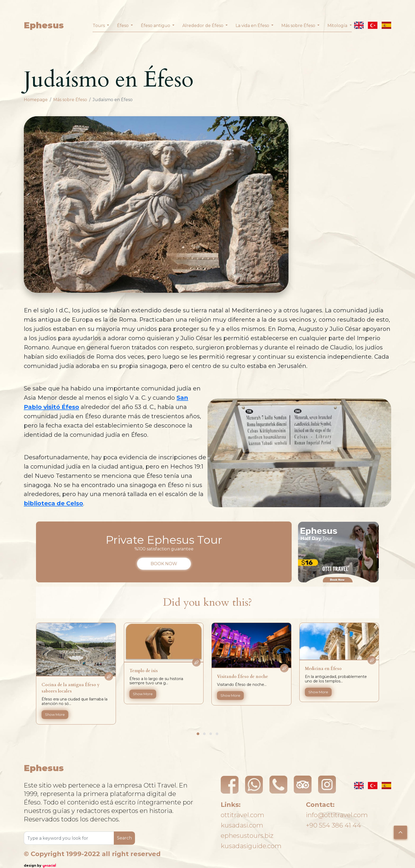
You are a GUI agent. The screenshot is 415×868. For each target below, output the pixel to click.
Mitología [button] (338, 26)
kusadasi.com (242, 825)
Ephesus (44, 25)
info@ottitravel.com (337, 815)
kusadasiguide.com (251, 846)
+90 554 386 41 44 (333, 825)
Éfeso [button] (123, 26)
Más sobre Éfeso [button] (299, 26)
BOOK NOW (164, 564)
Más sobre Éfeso (70, 100)
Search (124, 838)
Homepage (36, 100)
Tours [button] (99, 26)
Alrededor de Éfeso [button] (203, 26)
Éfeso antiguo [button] (156, 26)
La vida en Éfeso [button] (253, 26)
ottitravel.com (242, 815)
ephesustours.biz (247, 836)
